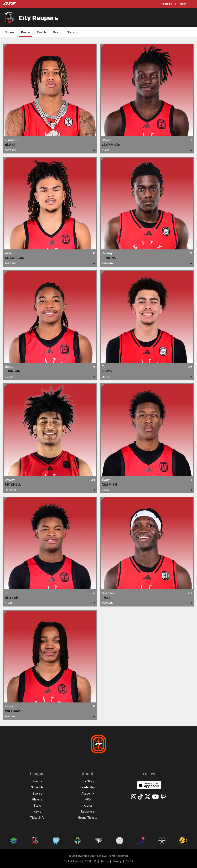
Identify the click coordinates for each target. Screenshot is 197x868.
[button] (191, 4)
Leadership (88, 787)
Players (37, 800)
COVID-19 (91, 861)
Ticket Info (37, 818)
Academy (88, 794)
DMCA (129, 861)
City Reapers (31, 18)
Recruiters (88, 812)
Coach (41, 32)
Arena (88, 806)
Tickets (167, 4)
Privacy (117, 861)
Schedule (37, 787)
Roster (26, 32)
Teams (37, 781)
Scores (10, 32)
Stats (71, 32)
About (56, 32)
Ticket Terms (72, 861)
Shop (183, 4)
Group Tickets (88, 818)
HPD (88, 800)
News (37, 812)
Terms (105, 861)
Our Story (88, 781)
